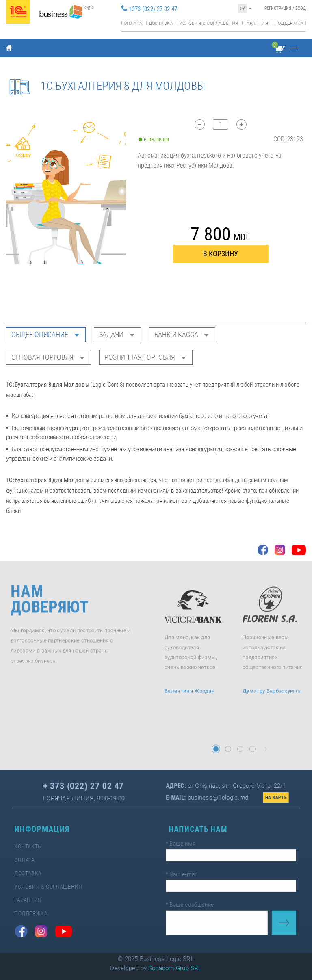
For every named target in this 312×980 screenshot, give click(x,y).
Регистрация (278, 8)
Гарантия (256, 23)
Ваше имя (184, 845)
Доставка (161, 23)
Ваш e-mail (185, 874)
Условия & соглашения (209, 23)
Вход (301, 8)
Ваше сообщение (193, 903)
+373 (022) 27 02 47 (153, 9)
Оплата (133, 23)
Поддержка (289, 23)
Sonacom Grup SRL (175, 968)
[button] (216, 755)
